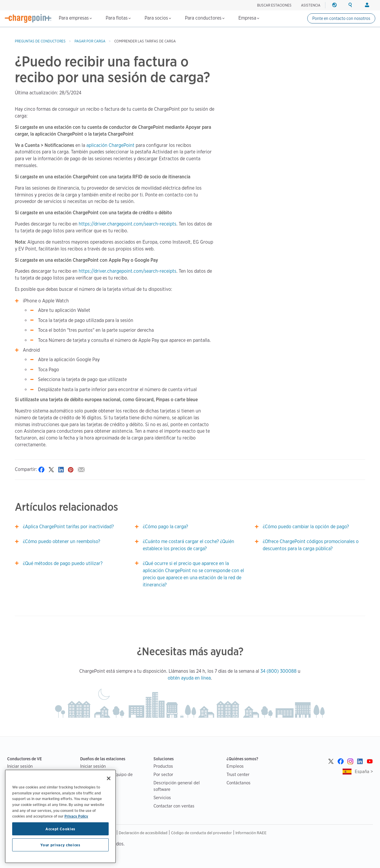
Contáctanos (239, 783)
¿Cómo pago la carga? (165, 527)
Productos (163, 766)
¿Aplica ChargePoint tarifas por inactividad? (68, 527)
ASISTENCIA (311, 5)
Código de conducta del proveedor (201, 833)
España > (364, 771)
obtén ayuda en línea (189, 678)
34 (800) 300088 (278, 671)
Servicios (162, 798)
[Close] (109, 778)
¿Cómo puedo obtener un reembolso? (61, 541)
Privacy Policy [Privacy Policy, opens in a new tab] (76, 816)
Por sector (163, 774)
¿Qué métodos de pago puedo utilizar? (63, 563)
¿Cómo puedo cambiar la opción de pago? (306, 527)
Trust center (238, 774)
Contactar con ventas (174, 806)
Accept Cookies (60, 829)
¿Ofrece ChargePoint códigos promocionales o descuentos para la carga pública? (311, 545)
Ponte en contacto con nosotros (341, 18)
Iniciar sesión (20, 766)
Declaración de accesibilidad (143, 833)
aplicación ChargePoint (110, 145)
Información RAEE (251, 833)
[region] (60, 816)
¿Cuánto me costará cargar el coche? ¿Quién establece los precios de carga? (189, 545)
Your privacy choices (60, 845)
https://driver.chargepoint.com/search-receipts (128, 224)
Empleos (235, 766)
